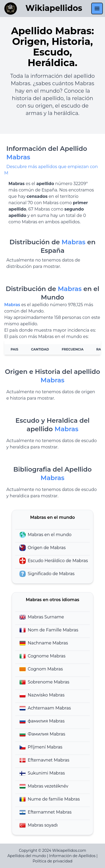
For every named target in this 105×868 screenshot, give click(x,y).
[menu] (97, 8)
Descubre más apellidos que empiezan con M (51, 170)
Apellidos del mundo (27, 856)
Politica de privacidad (52, 861)
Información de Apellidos (72, 856)
